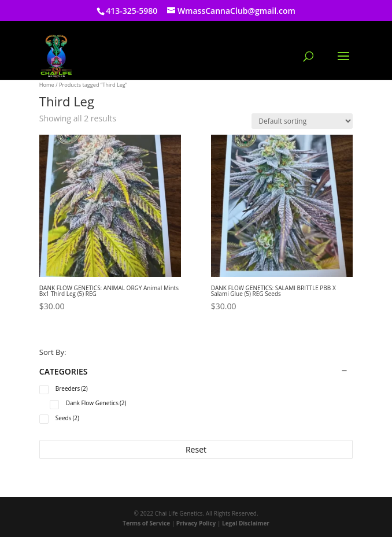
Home (47, 85)
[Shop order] (302, 121)
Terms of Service (146, 523)
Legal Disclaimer (246, 523)
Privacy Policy (196, 523)
